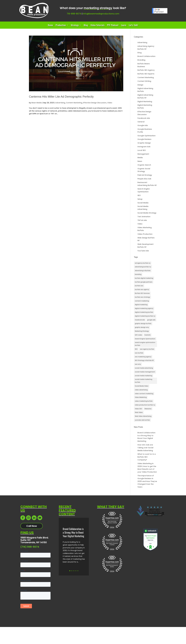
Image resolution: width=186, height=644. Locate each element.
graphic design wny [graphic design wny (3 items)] (142, 327)
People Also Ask (144, 179)
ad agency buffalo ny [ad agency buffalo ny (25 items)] (143, 263)
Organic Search (144, 165)
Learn (124, 25)
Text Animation (144, 217)
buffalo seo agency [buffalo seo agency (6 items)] (142, 289)
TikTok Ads (142, 220)
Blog (86, 25)
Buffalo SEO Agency (146, 70)
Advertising (60, 103)
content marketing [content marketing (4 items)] (142, 301)
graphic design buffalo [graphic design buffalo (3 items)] (143, 323)
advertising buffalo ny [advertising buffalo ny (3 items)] (143, 267)
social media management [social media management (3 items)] (145, 372)
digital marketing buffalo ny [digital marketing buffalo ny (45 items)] (145, 316)
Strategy (75, 25)
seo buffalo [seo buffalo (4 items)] (139, 353)
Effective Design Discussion (95, 103)
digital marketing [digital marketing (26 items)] (141, 305)
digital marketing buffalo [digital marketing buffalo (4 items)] (144, 312)
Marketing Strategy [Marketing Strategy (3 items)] (142, 331)
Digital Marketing (145, 102)
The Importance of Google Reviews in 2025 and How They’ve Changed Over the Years (147, 481)
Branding (141, 60)
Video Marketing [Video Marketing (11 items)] (141, 397)
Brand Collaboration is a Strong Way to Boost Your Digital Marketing (73, 533)
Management (143, 154)
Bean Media (37, 103)
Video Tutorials (98, 25)
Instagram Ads (144, 147)
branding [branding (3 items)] (138, 274)
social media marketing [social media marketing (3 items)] (144, 376)
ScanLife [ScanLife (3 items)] (148, 335)
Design (140, 85)
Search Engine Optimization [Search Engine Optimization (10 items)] (145, 339)
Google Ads (143, 125)
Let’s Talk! (133, 25)
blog (139, 53)
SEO (139, 195)
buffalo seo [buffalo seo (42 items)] (139, 286)
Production (61, 25)
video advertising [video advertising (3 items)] (141, 390)
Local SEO (142, 150)
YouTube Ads (143, 251)
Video (110, 103)
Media (140, 158)
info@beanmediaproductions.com (101, 14)
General (141, 122)
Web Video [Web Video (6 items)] (139, 412)
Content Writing (144, 81)
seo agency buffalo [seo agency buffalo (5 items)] (147, 349)
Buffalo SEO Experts (146, 74)
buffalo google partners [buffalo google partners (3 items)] (144, 282)
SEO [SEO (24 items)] (136, 349)
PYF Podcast (113, 25)
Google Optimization (146, 136)
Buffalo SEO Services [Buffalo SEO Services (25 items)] (142, 293)
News (140, 161)
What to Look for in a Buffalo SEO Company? (147, 457)
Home (50, 25)
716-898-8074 (74, 14)
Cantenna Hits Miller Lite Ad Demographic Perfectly (61, 97)
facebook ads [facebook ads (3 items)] (140, 320)
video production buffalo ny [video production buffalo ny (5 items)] (145, 405)
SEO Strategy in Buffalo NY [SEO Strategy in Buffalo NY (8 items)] (144, 360)
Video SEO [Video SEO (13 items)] (138, 409)
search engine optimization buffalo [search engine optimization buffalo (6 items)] (145, 344)
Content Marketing (74, 103)
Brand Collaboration (146, 56)
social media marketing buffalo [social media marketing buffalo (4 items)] (144, 381)
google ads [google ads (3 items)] (151, 320)
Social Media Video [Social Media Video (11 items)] (142, 386)
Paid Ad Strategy (145, 175)
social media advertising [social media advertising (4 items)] (144, 368)
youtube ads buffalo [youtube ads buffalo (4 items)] (142, 420)
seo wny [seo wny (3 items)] (138, 364)
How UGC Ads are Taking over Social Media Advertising (145, 448)
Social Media (143, 203)
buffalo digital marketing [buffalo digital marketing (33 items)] (144, 278)
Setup (140, 199)
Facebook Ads (144, 118)
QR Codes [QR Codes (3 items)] (138, 335)
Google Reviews (144, 139)
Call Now (32, 526)
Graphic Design (144, 143)
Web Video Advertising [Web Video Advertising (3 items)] (143, 416)
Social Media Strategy (147, 213)
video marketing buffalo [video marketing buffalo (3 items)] (144, 401)
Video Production (145, 234)
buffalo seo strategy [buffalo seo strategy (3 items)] (142, 297)
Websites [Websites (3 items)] (148, 409)
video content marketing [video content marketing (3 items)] (144, 394)
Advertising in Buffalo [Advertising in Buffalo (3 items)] (143, 271)
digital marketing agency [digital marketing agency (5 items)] (144, 308)
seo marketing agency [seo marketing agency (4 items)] (143, 357)
